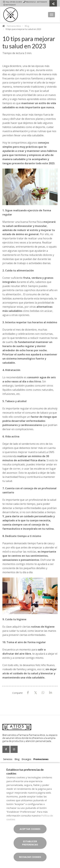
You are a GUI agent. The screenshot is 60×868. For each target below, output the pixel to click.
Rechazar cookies (30, 857)
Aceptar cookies (30, 829)
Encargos (26, 759)
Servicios (8, 759)
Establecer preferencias (30, 843)
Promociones (41, 759)
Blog (27, 26)
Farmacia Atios (14, 26)
